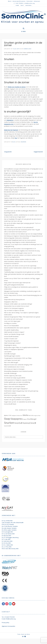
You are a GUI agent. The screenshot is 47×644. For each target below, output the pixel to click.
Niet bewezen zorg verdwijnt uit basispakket (17, 397)
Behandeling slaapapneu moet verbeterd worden (18, 371)
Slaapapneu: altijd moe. (11, 302)
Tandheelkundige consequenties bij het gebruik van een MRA (22, 272)
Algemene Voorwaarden (8, 626)
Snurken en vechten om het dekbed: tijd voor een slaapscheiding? (23, 234)
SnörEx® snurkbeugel (10, 373)
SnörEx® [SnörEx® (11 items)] (19, 423)
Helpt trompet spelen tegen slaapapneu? (16, 389)
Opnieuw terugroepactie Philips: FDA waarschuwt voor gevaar (22, 317)
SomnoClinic (27, 49)
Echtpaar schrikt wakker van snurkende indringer (18, 304)
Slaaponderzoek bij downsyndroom (14, 300)
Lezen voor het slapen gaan (12, 321)
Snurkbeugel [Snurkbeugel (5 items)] (32, 419)
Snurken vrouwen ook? (11, 339)
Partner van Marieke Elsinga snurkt (14, 334)
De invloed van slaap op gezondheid (15, 378)
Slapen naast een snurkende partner (15, 387)
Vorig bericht (8, 152)
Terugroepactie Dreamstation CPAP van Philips (18, 358)
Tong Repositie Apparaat (11, 341)
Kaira (28, 634)
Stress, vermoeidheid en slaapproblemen (16, 384)
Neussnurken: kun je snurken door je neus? (17, 306)
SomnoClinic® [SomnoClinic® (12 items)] (29, 423)
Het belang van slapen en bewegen (14, 369)
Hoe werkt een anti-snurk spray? (13, 319)
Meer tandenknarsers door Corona (14, 367)
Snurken (23, 142)
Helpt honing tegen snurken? (12, 343)
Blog (22, 5)
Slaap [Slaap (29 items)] (7, 419)
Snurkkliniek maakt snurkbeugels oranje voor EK (18, 253)
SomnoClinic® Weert (10, 404)
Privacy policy (6, 623)
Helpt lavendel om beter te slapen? (14, 332)
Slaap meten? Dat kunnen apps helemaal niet (17, 283)
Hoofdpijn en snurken (10, 323)
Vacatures (28, 5)
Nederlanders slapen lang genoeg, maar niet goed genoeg (21, 391)
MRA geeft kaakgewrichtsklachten (14, 285)
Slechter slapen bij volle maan (13, 376)
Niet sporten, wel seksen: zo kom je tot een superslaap (20, 266)
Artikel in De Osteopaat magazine (14, 308)
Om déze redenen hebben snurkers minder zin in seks (20, 259)
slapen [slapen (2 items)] (25, 419)
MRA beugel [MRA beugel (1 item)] (34, 415)
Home (17, 5)
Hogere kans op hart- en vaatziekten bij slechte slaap (20, 402)
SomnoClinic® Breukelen (11, 337)
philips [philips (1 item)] (39, 415)
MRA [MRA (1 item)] (30, 415)
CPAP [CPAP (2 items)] (10, 415)
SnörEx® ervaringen (10, 354)
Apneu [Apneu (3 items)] (6, 415)
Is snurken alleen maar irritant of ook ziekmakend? (19, 227)
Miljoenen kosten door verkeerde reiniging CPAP (18, 365)
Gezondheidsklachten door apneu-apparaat (17, 328)
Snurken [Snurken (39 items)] (9, 423)
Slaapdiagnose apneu (10, 345)
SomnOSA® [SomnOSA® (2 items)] (7, 426)
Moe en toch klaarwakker (11, 326)
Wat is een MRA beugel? (11, 362)
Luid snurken (8, 352)
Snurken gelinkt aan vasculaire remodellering (17, 382)
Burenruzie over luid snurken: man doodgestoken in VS (20, 249)
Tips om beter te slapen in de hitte (14, 310)
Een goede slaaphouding (11, 330)
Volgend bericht (38, 152)
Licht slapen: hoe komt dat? (12, 360)
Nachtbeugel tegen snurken (12, 356)
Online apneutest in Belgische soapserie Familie (18, 380)
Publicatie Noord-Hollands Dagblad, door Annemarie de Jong (22, 251)
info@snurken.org (11, 619)
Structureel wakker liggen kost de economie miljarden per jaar (22, 204)
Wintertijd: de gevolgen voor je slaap (15, 395)
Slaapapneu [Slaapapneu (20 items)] (17, 419)
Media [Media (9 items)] (26, 415)
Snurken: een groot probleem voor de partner (17, 400)
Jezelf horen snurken (10, 393)
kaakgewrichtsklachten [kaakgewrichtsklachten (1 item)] (17, 415)
